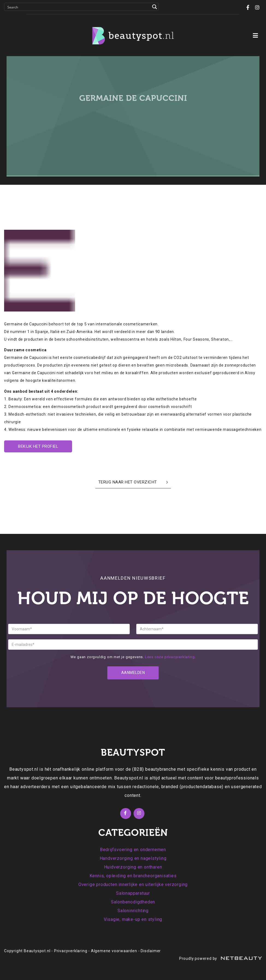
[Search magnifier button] (155, 7)
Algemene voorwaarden (114, 951)
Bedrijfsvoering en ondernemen (133, 850)
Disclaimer (151, 951)
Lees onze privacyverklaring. (170, 657)
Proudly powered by (221, 958)
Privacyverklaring (71, 951)
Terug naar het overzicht (128, 482)
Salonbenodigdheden (133, 902)
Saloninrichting (133, 911)
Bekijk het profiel (38, 446)
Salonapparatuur (133, 893)
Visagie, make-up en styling (133, 919)
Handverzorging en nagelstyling (133, 858)
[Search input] (78, 7)
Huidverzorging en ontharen (133, 867)
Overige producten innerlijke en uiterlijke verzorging (133, 884)
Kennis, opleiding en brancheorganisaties (133, 876)
